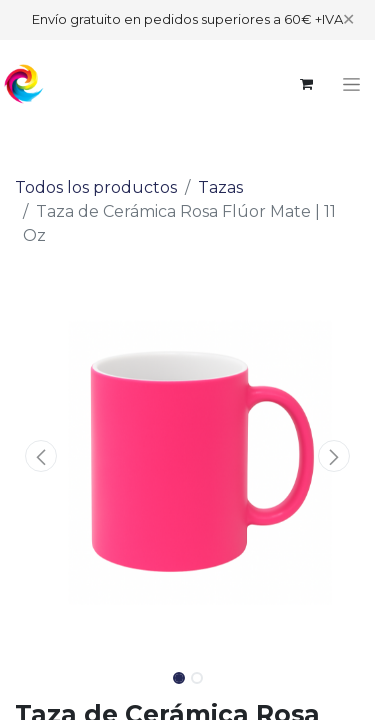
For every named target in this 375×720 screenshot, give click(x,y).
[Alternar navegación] (351, 84)
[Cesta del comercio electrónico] (306, 84)
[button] (41, 456)
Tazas (220, 187)
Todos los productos (96, 187)
